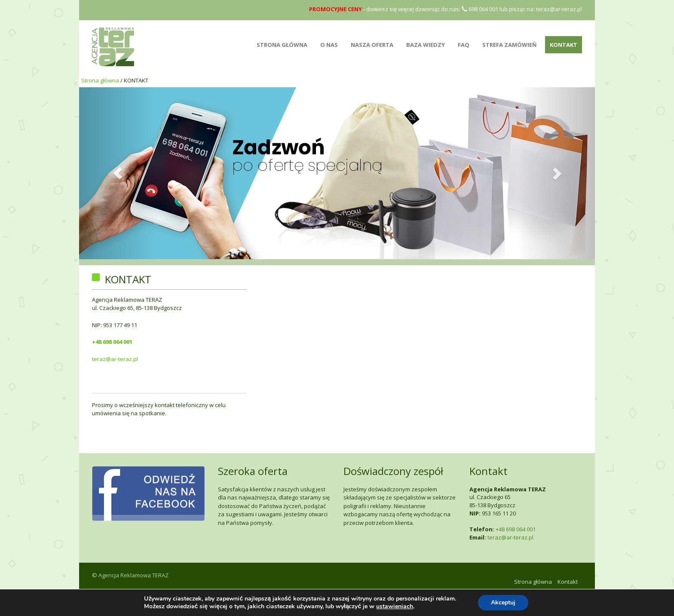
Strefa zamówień (510, 45)
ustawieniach (395, 607)
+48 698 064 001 (112, 342)
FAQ (464, 45)
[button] (118, 173)
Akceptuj (503, 602)
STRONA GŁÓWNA (282, 45)
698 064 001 (480, 9)
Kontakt (564, 45)
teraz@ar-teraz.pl (559, 9)
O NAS (329, 45)
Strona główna (100, 80)
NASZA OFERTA (372, 45)
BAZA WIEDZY (426, 45)
